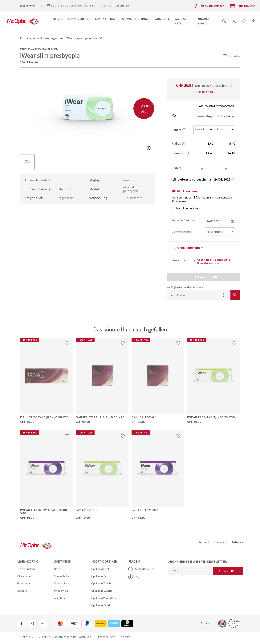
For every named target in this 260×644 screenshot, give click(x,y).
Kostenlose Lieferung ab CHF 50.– (75, 6)
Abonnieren (228, 571)
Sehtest (116, 6)
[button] (234, 21)
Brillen (58, 569)
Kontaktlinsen (41, 38)
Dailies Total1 (144, 417)
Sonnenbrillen (62, 576)
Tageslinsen (58, 38)
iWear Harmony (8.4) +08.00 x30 (44, 512)
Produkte (26, 38)
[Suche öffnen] (224, 21)
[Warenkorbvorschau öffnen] (254, 21)
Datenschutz (107, 637)
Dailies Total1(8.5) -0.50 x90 (100, 417)
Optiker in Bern (100, 576)
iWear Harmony (145, 510)
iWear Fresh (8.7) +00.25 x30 (211, 417)
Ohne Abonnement (190, 248)
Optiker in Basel (101, 605)
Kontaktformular (141, 569)
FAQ (134, 577)
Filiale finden (25, 576)
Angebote (60, 598)
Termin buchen (26, 569)
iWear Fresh (86, 510)
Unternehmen (25, 583)
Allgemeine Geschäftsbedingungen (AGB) (66, 637)
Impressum (27, 637)
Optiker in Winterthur (104, 598)
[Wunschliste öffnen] (244, 21)
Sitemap (126, 637)
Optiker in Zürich (101, 583)
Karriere (22, 591)
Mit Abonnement (189, 191)
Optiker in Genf (100, 569)
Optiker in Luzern (102, 591)
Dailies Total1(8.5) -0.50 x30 (44, 417)
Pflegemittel (61, 591)
